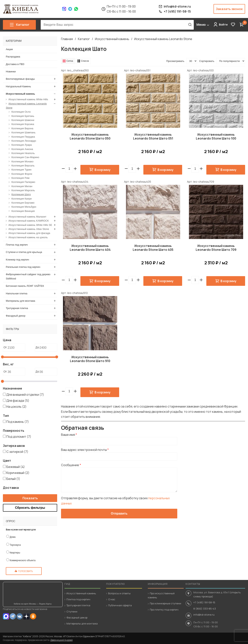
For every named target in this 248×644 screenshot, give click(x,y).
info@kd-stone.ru (204, 615)
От (5, 347)
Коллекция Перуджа (23, 137)
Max (64, 9)
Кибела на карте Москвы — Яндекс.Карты (33, 604)
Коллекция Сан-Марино (25, 157)
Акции (9, 49)
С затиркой (17, 452)
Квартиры (15, 552)
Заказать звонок (229, 9)
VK (20, 616)
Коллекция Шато (21, 194)
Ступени (72, 611)
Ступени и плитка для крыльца (24, 252)
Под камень (18, 421)
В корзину (102, 170)
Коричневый (18, 473)
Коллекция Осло (21, 112)
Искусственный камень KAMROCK (29, 221)
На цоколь (16, 407)
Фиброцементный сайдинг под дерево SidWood (28, 276)
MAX (6, 616)
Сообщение (71, 465)
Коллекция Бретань (23, 116)
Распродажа (13, 57)
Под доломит (19, 437)
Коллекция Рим (20, 178)
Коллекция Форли (22, 174)
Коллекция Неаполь (23, 153)
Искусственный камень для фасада (29, 233)
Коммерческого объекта (23, 560)
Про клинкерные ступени (165, 603)
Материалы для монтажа (20, 301)
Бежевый (16, 467)
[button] (75, 169)
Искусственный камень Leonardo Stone (163, 39)
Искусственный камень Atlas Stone (29, 229)
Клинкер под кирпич (17, 259)
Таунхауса (15, 545)
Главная (67, 39)
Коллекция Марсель (23, 190)
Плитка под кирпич (17, 245)
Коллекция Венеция (23, 211)
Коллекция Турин (21, 170)
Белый (13, 479)
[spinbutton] (69, 169)
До (37, 347)
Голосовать (25, 571)
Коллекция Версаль (23, 165)
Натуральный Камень (18, 86)
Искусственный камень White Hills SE (30, 225)
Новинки (11, 72)
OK (33, 616)
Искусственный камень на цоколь (28, 237)
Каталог (84, 39)
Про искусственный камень (161, 595)
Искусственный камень (112, 39)
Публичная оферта (120, 605)
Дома (13, 537)
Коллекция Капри (22, 198)
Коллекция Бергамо (23, 203)
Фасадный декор (16, 316)
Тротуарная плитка (17, 308)
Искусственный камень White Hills (28, 99)
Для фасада (18, 401)
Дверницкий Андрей (62, 640)
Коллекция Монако (22, 161)
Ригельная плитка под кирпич (23, 267)
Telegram (70, 9)
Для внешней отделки (25, 394)
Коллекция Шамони (23, 120)
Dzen (26, 616)
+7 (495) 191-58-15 (204, 602)
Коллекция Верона (22, 128)
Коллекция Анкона (22, 149)
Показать (30, 498)
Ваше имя (69, 435)
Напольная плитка (17, 293)
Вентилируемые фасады (20, 79)
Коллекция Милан (22, 186)
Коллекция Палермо (23, 182)
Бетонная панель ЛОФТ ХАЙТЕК (25, 286)
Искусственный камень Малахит (27, 217)
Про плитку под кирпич (164, 610)
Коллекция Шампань (23, 132)
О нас (112, 599)
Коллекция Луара (22, 145)
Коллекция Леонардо (24, 141)
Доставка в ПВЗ (15, 64)
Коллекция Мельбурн (24, 207)
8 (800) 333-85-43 (205, 609)
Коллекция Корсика (23, 124)
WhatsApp (76, 9)
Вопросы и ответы (119, 593)
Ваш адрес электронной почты (85, 450)
